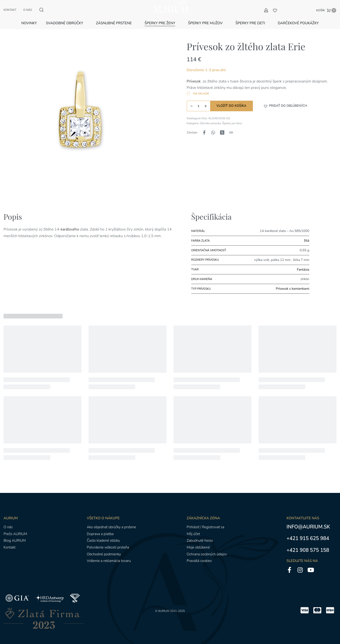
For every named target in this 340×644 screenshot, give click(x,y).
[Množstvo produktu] (199, 101)
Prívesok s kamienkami (293, 283)
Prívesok (194, 76)
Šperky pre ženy (232, 118)
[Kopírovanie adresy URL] (231, 127)
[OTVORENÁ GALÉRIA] (83, 115)
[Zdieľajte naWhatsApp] (213, 127)
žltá (307, 235)
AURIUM (164, 606)
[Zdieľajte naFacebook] (204, 127)
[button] (285, 101)
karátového (70, 224)
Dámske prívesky (210, 118)
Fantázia (303, 264)
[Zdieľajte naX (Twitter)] (222, 127)
